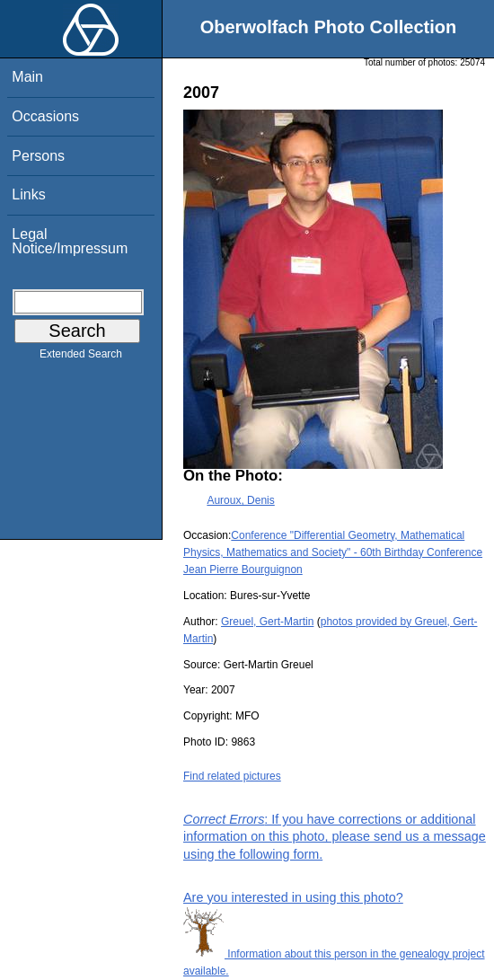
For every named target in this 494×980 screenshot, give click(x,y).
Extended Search (81, 358)
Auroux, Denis (240, 500)
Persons (38, 156)
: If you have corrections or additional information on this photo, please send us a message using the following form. (335, 836)
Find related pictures (232, 776)
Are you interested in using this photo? (293, 897)
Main (27, 77)
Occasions (45, 116)
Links (28, 194)
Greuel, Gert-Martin (267, 622)
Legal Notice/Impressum (70, 241)
